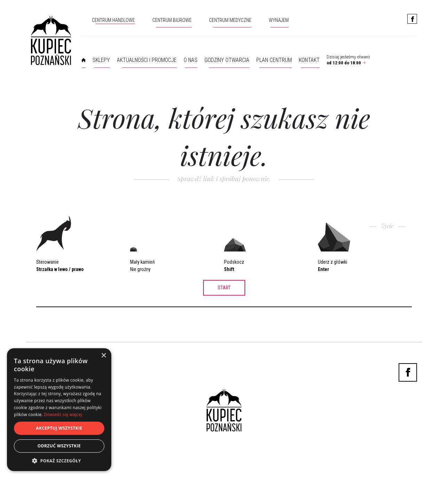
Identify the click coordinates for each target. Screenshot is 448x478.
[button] (59, 461)
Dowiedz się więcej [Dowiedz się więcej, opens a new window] (63, 415)
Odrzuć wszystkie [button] (59, 446)
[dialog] (59, 410)
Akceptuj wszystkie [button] (59, 428)
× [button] (103, 356)
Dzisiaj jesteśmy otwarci (348, 60)
